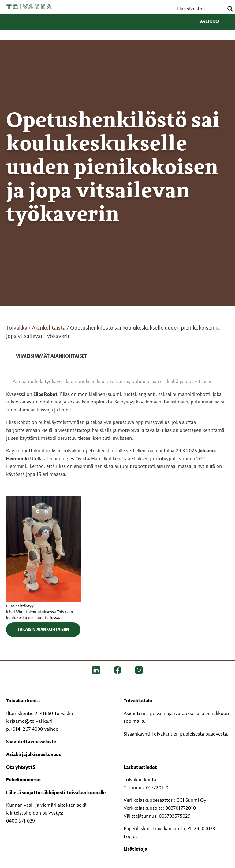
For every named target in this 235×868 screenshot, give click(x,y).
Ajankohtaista (49, 328)
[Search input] (200, 9)
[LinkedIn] (96, 670)
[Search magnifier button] (230, 9)
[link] (47, 357)
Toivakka (29, 7)
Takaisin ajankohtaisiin (43, 630)
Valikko (214, 22)
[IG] (139, 670)
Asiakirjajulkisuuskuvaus (34, 755)
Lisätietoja (135, 849)
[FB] (117, 670)
